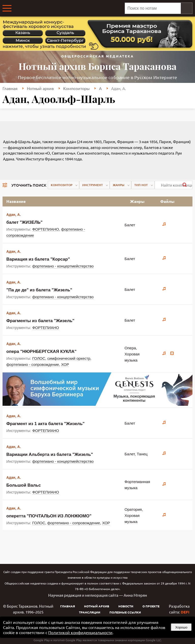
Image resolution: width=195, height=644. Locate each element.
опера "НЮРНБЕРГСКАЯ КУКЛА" (41, 351)
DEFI (185, 612)
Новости (126, 606)
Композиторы (76, 88)
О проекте (151, 606)
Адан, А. (14, 215)
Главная (10, 88)
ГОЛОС (39, 358)
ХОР (65, 364)
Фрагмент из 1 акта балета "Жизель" (45, 424)
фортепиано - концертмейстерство (63, 266)
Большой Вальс (24, 485)
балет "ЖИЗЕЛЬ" (25, 222)
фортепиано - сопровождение (33, 364)
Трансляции (90, 612)
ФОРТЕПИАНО (46, 229)
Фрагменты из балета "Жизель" (40, 321)
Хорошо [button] (181, 627)
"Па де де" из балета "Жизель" (39, 290)
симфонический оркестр (69, 358)
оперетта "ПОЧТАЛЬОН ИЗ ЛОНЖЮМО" (49, 516)
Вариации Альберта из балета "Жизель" (50, 454)
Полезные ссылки (125, 612)
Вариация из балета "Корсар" (38, 259)
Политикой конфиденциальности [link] (80, 632)
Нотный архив (40, 88)
